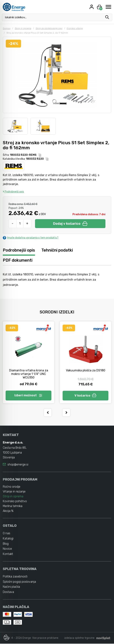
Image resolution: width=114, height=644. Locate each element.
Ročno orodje (12, 487)
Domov (7, 28)
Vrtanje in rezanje (14, 492)
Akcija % (8, 511)
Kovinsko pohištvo (15, 501)
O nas (7, 533)
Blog (6, 544)
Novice (7, 549)
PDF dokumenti (18, 260)
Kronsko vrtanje (75, 28)
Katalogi (8, 538)
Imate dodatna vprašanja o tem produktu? (31, 238)
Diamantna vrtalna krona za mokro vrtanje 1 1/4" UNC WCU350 (29, 374)
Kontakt (8, 554)
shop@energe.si (18, 464)
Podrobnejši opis (13, 192)
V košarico (85, 396)
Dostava (8, 592)
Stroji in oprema (23, 28)
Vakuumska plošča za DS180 (86, 370)
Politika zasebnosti (15, 577)
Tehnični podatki (57, 250)
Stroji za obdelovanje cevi (49, 28)
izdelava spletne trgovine (79, 638)
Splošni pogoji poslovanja (19, 582)
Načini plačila (11, 587)
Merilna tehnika (13, 506)
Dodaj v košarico (70, 224)
